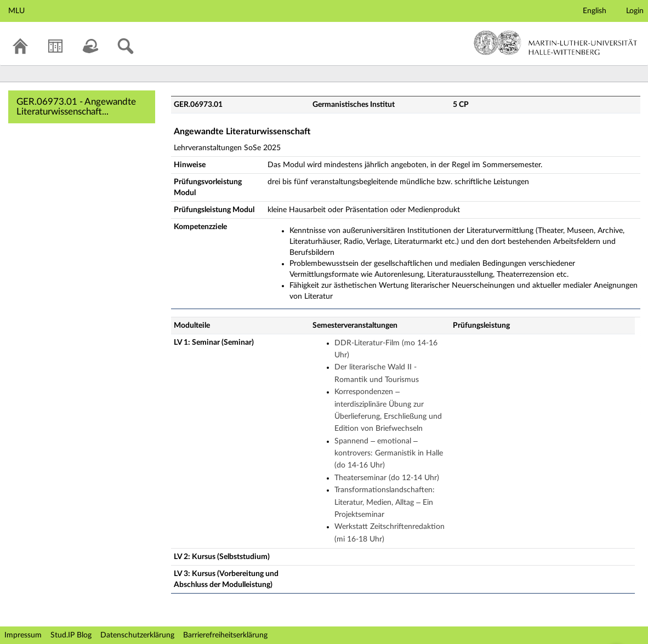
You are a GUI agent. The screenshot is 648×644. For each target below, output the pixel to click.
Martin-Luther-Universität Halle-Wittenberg (556, 43)
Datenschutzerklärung (137, 635)
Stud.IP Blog (71, 635)
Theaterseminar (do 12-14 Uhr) (387, 478)
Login (635, 11)
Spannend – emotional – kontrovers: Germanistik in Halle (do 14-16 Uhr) (389, 454)
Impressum (23, 635)
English (595, 11)
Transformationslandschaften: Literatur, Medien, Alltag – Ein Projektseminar (385, 502)
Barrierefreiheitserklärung (225, 635)
